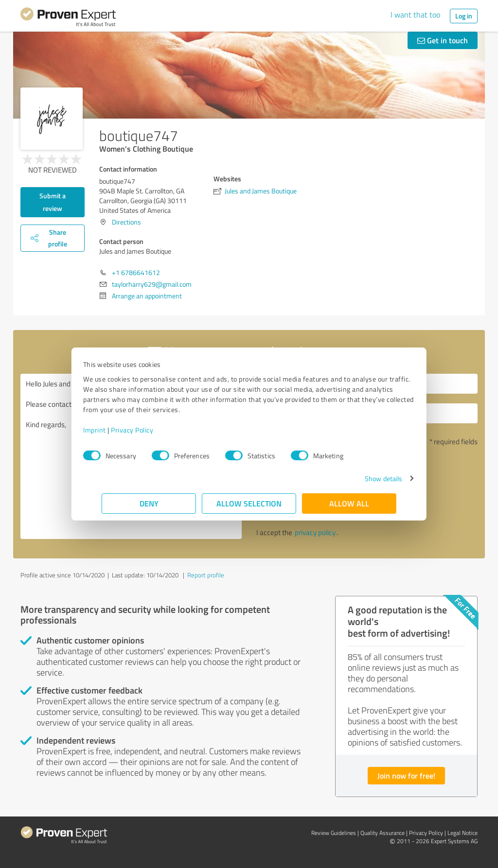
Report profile (206, 575)
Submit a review (53, 202)
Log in (464, 16)
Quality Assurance (382, 833)
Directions (126, 222)
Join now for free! (406, 775)
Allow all (349, 503)
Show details (365, 478)
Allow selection (249, 503)
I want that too (415, 15)
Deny (149, 503)
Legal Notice (462, 833)
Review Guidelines (334, 833)
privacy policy (315, 532)
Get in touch (443, 40)
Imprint (113, 430)
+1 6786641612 (136, 272)
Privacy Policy (151, 430)
